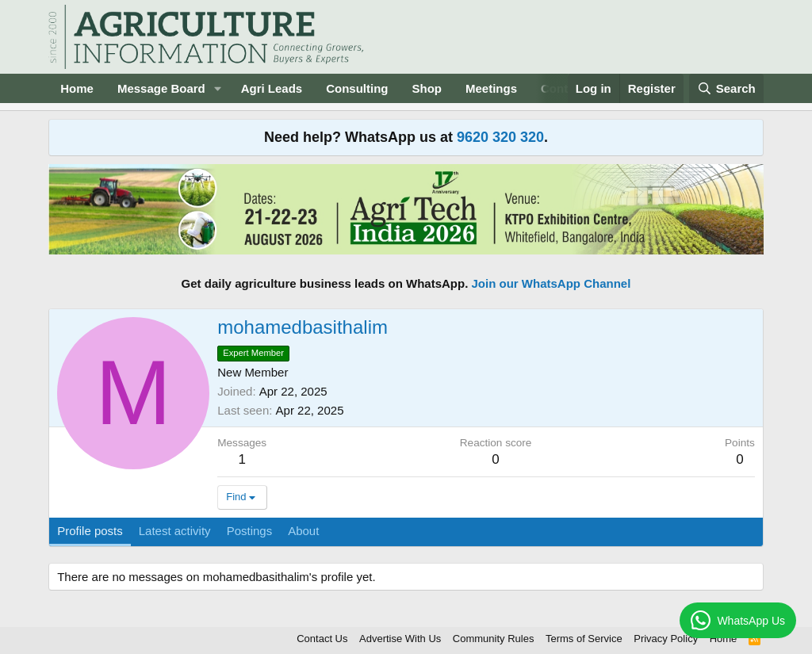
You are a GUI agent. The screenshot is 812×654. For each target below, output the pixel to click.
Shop (427, 88)
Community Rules (494, 639)
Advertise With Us (400, 639)
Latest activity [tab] (175, 531)
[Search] (726, 88)
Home (77, 88)
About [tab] (303, 531)
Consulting (357, 88)
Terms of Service (584, 639)
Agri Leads (272, 88)
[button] (218, 88)
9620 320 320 (500, 137)
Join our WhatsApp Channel (552, 283)
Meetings (491, 88)
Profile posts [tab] (90, 531)
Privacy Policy (666, 639)
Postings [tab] (250, 531)
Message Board (161, 88)
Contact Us (322, 639)
